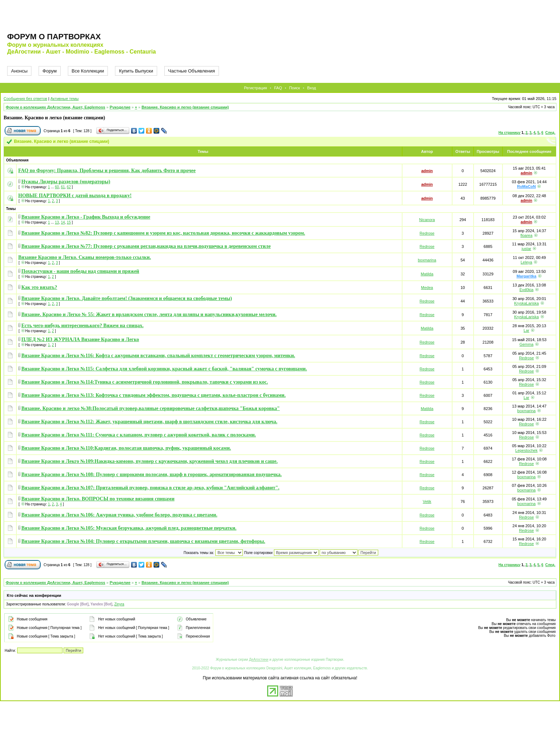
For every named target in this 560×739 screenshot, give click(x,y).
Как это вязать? (39, 287)
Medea (427, 288)
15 (69, 222)
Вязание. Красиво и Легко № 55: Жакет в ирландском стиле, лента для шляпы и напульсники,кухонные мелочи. (149, 314)
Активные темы (64, 99)
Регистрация (255, 88)
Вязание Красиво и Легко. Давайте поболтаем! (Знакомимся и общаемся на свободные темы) (127, 298)
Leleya (526, 262)
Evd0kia (526, 290)
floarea (526, 235)
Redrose (427, 233)
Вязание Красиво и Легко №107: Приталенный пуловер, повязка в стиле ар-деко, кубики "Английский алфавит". (150, 488)
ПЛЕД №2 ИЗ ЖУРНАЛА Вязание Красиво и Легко (80, 339)
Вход (312, 88)
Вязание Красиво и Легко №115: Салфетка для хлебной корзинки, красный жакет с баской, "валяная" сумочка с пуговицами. (164, 369)
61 (63, 187)
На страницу (510, 133)
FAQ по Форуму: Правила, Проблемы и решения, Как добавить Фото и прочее (107, 171)
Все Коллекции (88, 71)
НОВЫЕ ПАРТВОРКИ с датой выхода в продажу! (75, 196)
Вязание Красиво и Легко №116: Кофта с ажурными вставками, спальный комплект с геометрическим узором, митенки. (158, 356)
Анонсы (19, 71)
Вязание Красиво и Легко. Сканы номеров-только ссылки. (85, 257)
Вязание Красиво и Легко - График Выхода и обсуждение (86, 217)
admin (427, 171)
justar (527, 249)
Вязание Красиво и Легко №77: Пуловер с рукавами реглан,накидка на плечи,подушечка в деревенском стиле (146, 246)
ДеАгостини (259, 660)
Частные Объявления (192, 71)
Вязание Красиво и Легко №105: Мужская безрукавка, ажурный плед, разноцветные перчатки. (129, 528)
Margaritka (526, 276)
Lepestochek (526, 450)
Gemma (526, 344)
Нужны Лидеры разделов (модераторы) (66, 182)
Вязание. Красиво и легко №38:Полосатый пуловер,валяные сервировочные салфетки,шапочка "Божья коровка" (151, 408)
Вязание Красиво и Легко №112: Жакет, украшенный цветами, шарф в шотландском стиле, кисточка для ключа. (149, 422)
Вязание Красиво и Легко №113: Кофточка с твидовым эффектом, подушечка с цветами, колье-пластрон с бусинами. (154, 395)
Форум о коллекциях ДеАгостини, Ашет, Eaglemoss (56, 107)
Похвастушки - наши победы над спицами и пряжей (80, 271)
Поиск (294, 88)
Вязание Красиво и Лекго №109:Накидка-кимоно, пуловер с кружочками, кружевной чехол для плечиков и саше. (150, 461)
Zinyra (119, 604)
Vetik (427, 501)
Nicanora (427, 220)
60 (57, 187)
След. (550, 133)
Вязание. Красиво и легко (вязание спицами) (185, 107)
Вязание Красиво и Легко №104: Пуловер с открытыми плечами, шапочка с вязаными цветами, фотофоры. (143, 541)
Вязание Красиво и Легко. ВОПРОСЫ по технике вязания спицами (98, 499)
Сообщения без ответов (25, 99)
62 (69, 187)
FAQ (278, 88)
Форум (50, 71)
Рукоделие (120, 107)
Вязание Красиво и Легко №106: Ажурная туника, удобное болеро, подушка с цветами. (119, 515)
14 (63, 222)
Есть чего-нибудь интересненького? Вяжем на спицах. (82, 326)
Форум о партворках (54, 37)
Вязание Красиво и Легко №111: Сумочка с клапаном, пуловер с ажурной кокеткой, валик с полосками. (139, 435)
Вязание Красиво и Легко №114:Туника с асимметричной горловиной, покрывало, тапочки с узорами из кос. (145, 382)
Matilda (427, 274)
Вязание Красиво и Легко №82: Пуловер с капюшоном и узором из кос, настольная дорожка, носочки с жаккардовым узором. (163, 233)
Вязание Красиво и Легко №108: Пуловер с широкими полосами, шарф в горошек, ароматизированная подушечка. (152, 475)
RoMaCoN (527, 186)
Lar (526, 330)
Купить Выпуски (136, 71)
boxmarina (427, 260)
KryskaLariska (526, 303)
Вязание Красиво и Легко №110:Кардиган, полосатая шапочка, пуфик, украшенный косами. (126, 448)
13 (57, 222)
